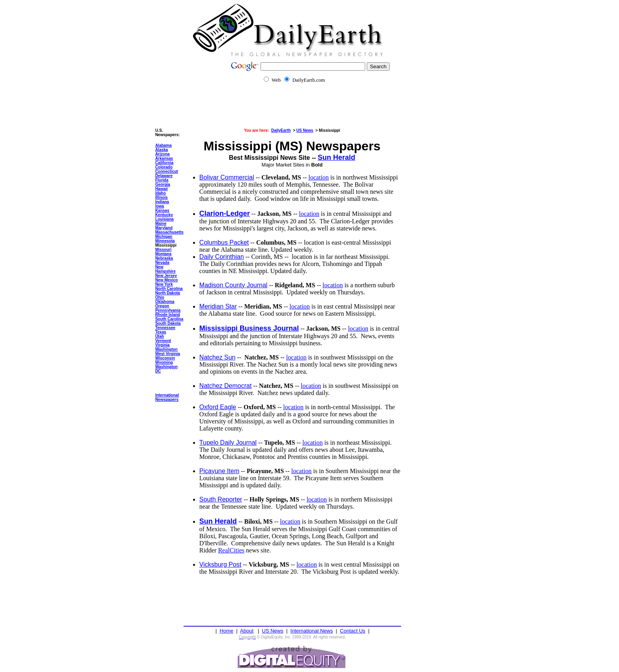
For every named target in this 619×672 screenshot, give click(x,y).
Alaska (161, 150)
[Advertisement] (309, 110)
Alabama (163, 145)
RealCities (231, 550)
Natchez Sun (218, 357)
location (319, 177)
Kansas (162, 211)
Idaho (160, 193)
